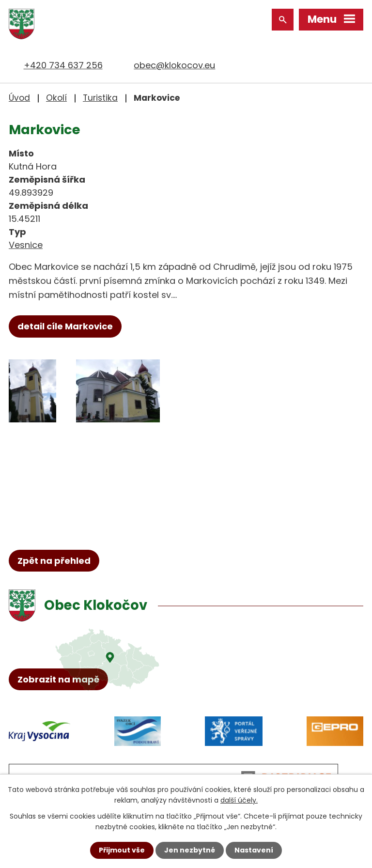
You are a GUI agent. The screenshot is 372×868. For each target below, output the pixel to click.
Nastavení (254, 850)
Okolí (56, 98)
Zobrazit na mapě (58, 679)
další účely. (239, 800)
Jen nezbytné (190, 850)
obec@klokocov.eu (174, 65)
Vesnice (26, 245)
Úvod (19, 98)
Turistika (100, 98)
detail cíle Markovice (65, 326)
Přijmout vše (122, 850)
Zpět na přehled (54, 561)
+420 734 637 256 (63, 65)
